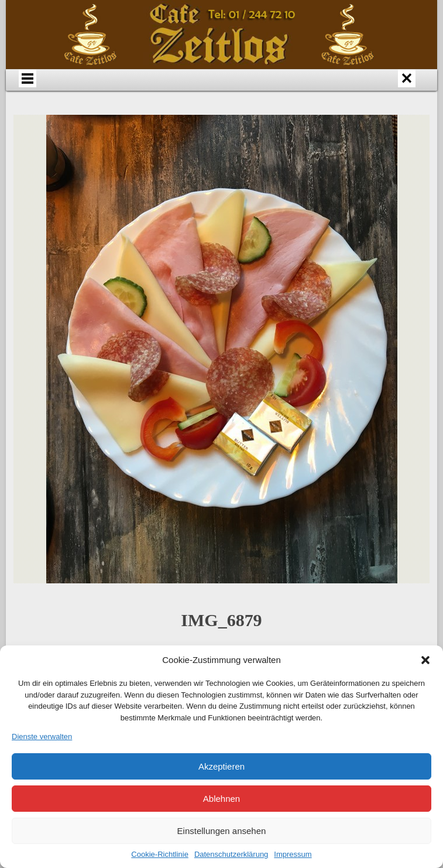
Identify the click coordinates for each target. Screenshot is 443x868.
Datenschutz (220, 116)
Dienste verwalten (42, 737)
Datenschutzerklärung (231, 854)
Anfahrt (191, 90)
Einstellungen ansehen (222, 831)
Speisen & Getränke (261, 90)
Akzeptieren (222, 766)
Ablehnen (222, 799)
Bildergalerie (390, 90)
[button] (425, 660)
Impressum (293, 854)
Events (331, 90)
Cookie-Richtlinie (160, 854)
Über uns (133, 90)
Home (75, 90)
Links (162, 116)
